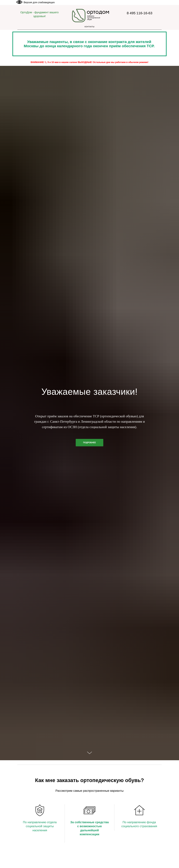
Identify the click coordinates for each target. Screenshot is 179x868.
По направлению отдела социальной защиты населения (40, 826)
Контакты (89, 27)
